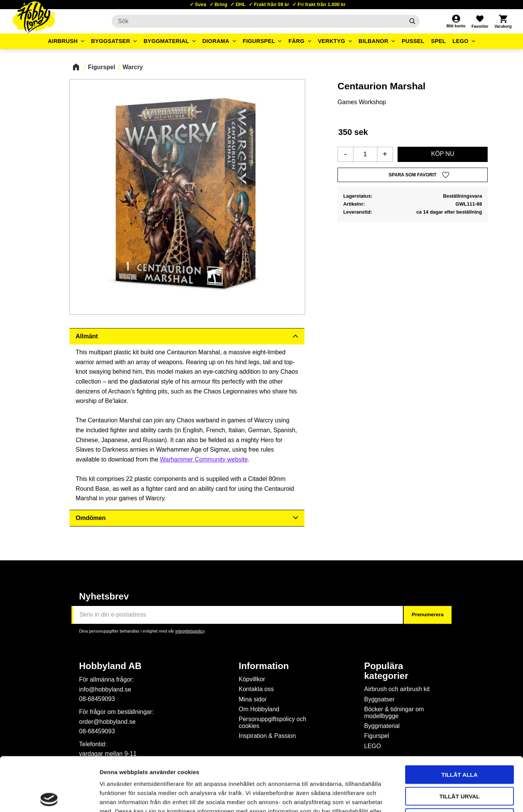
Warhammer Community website (204, 459)
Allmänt (87, 336)
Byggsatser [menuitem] (111, 41)
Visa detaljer (413, 797)
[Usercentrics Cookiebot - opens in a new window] (49, 797)
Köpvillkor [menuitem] (252, 679)
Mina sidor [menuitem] (253, 699)
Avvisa (460, 764)
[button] (480, 21)
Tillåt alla (459, 721)
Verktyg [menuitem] (331, 41)
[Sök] (412, 21)
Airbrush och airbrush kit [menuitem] (397, 689)
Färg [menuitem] (296, 41)
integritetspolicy (190, 631)
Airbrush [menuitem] (63, 41)
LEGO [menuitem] (460, 41)
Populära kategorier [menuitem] (386, 671)
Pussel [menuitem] (413, 41)
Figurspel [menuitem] (259, 41)
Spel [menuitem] (438, 41)
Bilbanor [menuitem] (373, 41)
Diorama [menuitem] (216, 41)
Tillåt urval (460, 742)
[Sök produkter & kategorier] (258, 21)
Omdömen (91, 518)
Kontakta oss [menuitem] (256, 689)
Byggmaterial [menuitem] (166, 41)
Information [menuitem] (264, 666)
